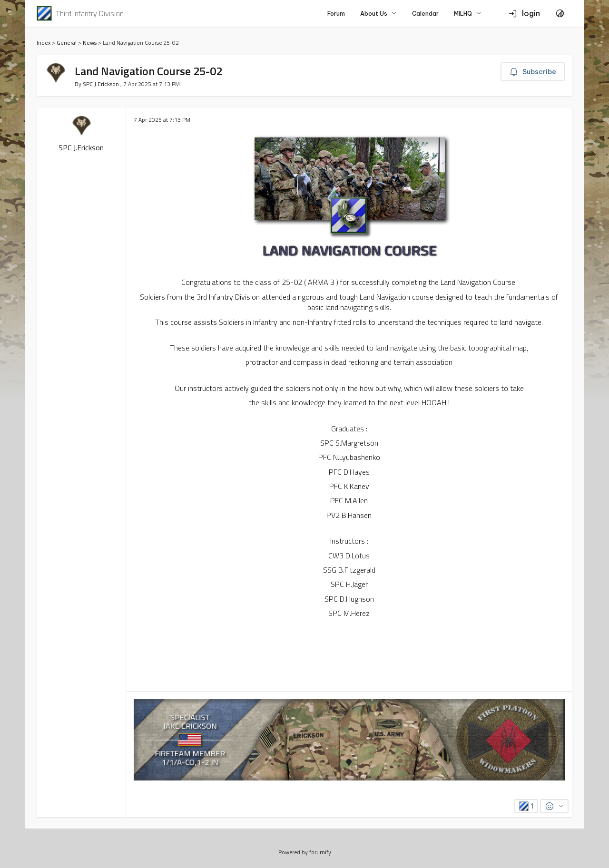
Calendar (425, 14)
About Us (378, 14)
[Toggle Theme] (560, 13)
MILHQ (468, 14)
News (90, 43)
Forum (336, 14)
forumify (320, 852)
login (524, 13)
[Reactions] (554, 806)
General (67, 43)
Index (44, 43)
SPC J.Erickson (102, 84)
